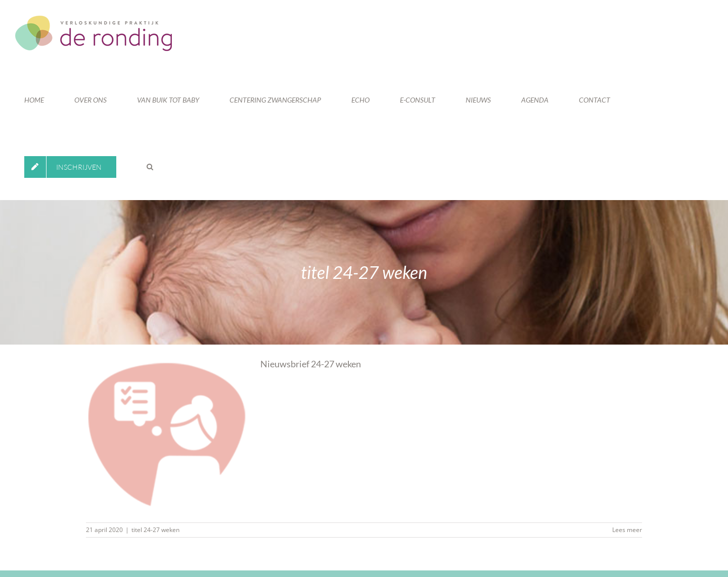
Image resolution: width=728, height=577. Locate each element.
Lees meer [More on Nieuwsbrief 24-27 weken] (627, 530)
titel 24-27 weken (155, 530)
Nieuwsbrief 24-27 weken (311, 364)
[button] (150, 167)
